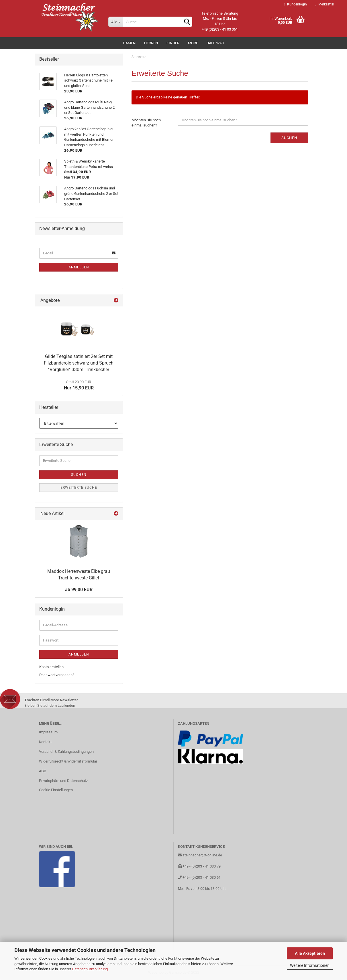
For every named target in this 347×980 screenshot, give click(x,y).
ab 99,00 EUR (79, 590)
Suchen (289, 138)
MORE (193, 43)
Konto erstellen (51, 667)
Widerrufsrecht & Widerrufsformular (68, 761)
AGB (43, 771)
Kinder (173, 43)
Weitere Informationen (310, 965)
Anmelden (79, 267)
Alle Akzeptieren (310, 953)
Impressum (48, 732)
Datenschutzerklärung (90, 969)
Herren (151, 43)
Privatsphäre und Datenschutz (63, 781)
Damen (129, 43)
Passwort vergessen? (57, 675)
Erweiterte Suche (79, 488)
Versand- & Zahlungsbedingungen (66, 752)
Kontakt (45, 742)
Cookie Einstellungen (56, 790)
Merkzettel (325, 4)
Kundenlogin (296, 4)
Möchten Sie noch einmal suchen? (146, 123)
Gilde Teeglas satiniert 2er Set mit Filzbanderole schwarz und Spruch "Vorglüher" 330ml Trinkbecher (79, 363)
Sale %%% (216, 43)
